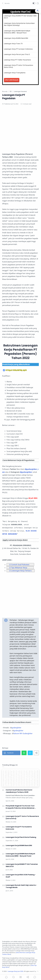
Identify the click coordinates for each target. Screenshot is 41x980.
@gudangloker (26, 472)
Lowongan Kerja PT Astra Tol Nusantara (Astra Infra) (18, 66)
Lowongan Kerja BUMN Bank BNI (16, 38)
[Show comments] (35, 977)
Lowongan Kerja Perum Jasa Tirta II (17, 54)
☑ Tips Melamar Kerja (18, 568)
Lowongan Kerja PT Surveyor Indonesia (18, 49)
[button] (6, 3)
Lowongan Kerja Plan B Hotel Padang (21, 837)
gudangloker (16, 728)
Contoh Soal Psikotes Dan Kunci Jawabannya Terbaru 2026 (19, 791)
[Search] (38, 3)
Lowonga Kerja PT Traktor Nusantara (17, 60)
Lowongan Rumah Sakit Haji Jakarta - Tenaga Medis (21, 886)
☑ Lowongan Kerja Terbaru (20, 571)
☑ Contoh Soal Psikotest (19, 565)
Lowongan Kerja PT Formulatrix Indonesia (19, 828)
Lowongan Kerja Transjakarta (15, 73)
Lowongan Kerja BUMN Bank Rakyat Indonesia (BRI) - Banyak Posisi (17, 32)
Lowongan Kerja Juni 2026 (15, 971)
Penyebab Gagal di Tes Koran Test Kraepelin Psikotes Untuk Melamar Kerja (20, 807)
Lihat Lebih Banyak (12, 80)
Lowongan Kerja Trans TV (13, 44)
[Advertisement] (20, 130)
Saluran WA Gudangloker (23, 733)
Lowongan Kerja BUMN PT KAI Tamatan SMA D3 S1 (20, 17)
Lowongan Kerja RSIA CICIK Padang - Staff (21, 876)
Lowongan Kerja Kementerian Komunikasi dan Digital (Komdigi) (19, 24)
